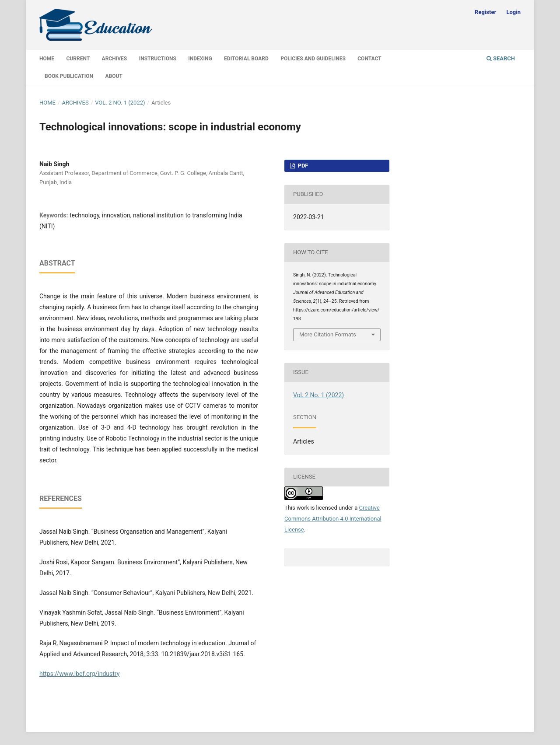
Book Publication (69, 76)
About (114, 76)
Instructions (158, 59)
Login (513, 12)
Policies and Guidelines (313, 59)
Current (78, 59)
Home (47, 59)
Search (501, 58)
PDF (302, 166)
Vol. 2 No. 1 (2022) (120, 103)
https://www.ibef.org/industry (79, 674)
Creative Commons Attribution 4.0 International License (333, 519)
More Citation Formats (328, 334)
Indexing (200, 59)
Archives (115, 59)
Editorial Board (246, 59)
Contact (369, 59)
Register (485, 12)
